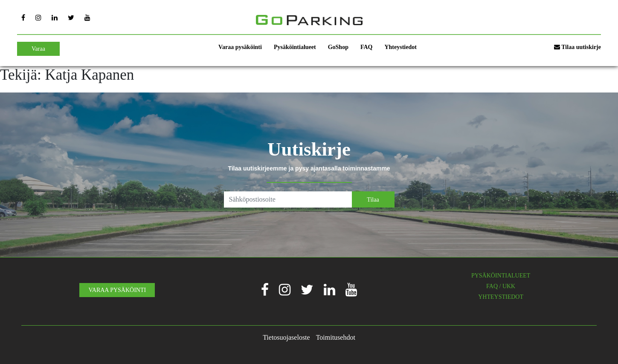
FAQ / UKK (501, 286)
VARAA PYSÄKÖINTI (117, 290)
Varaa (38, 49)
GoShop (338, 47)
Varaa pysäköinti (240, 47)
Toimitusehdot (336, 337)
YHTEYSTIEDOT (501, 297)
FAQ (367, 47)
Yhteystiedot (400, 47)
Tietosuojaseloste (286, 337)
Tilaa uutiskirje (577, 47)
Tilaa (373, 200)
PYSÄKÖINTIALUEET (501, 276)
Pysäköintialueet (295, 47)
